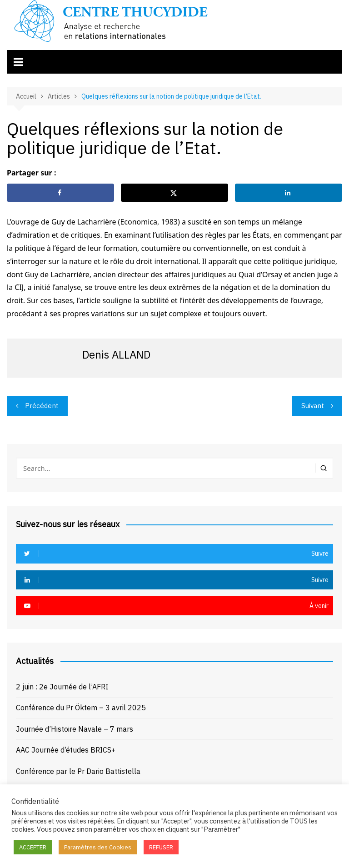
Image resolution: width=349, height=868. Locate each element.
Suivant (313, 406)
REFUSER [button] (161, 847)
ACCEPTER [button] (33, 847)
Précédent (42, 406)
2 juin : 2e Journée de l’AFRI (62, 687)
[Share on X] (174, 193)
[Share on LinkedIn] (289, 193)
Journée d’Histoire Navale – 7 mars (75, 729)
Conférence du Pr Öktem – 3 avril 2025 (81, 708)
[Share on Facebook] (60, 193)
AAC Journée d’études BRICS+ (66, 750)
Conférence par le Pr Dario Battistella (78, 771)
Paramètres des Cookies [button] (98, 847)
